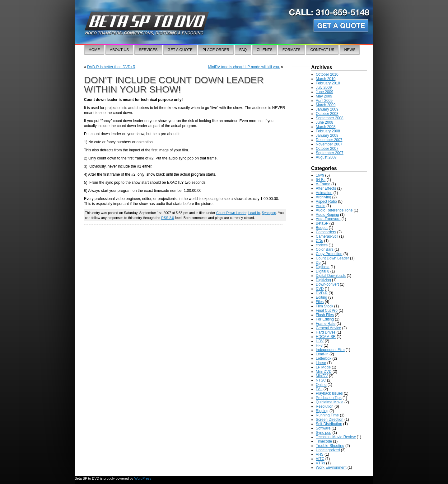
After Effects (326, 188)
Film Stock (324, 306)
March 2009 (326, 105)
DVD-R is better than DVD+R (111, 67)
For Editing (325, 319)
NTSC (321, 380)
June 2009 (324, 92)
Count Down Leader (231, 213)
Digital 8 (322, 271)
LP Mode (323, 367)
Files (320, 302)
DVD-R (322, 293)
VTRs (320, 463)
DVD (320, 289)
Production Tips (329, 398)
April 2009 (324, 101)
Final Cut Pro (327, 311)
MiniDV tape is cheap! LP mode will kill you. (244, 67)
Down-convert (327, 284)
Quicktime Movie (330, 402)
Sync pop (269, 213)
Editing (322, 297)
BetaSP (322, 223)
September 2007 (330, 153)
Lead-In (254, 213)
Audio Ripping (327, 215)
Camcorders (326, 232)
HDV (320, 341)
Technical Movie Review (336, 437)
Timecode (324, 441)
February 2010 (328, 83)
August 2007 (326, 157)
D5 (318, 263)
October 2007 (327, 149)
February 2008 (328, 131)
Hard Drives (326, 332)
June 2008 (324, 122)
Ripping (322, 411)
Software (323, 428)
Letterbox (324, 358)
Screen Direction (330, 420)
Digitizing (323, 280)
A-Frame (323, 184)
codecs (322, 245)
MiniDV (322, 376)
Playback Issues (329, 393)
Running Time (327, 415)
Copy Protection (329, 254)
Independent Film (330, 350)
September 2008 (330, 118)
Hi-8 (319, 345)
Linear (321, 363)
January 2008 (327, 135)
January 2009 (327, 109)
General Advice (328, 328)
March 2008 (326, 127)
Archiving (323, 197)
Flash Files (325, 315)
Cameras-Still (327, 236)
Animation (324, 193)
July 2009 (324, 88)
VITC (320, 459)
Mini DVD (324, 372)
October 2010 (327, 74)
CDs (319, 241)
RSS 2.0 (168, 218)
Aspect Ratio (326, 202)
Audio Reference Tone (334, 210)
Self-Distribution (329, 424)
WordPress (143, 478)
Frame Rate (326, 324)
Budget (322, 228)
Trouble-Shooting (330, 446)
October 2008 (327, 114)
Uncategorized (328, 450)
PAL (319, 389)
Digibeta (323, 267)
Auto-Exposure (328, 219)
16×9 (320, 175)
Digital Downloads (331, 276)
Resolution (325, 406)
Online (321, 385)
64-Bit (321, 180)
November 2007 (329, 144)
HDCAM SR (326, 337)
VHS (320, 454)
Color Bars (325, 249)
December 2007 (329, 140)
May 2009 (324, 96)
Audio (321, 206)
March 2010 (326, 79)
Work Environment (331, 467)
